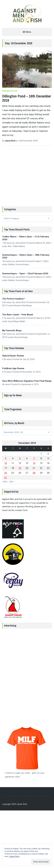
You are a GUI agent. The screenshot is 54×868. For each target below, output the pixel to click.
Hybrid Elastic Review (13, 356)
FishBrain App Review (13, 368)
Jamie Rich (10, 141)
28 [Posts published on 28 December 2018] (34, 473)
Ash (10, 246)
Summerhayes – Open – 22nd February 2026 (25, 274)
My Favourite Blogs (12, 330)
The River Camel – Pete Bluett (18, 315)
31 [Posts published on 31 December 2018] (6, 478)
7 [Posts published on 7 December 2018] (34, 458)
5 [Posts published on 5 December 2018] (20, 458)
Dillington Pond (10, 91)
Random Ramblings (23, 306)
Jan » (12, 482)
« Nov (5, 482)
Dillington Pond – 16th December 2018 (27, 98)
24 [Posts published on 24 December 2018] (6, 473)
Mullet (22, 321)
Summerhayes (22, 264)
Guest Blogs (13, 321)
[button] (27, 14)
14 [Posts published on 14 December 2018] (34, 463)
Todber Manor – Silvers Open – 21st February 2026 (26, 238)
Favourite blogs (21, 337)
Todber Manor (19, 246)
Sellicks (11, 264)
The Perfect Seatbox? (13, 299)
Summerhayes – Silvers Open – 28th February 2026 (26, 256)
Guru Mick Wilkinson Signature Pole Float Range (27, 381)
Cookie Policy (14, 856)
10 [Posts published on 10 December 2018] (6, 463)
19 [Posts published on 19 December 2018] (20, 468)
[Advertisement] (27, 178)
